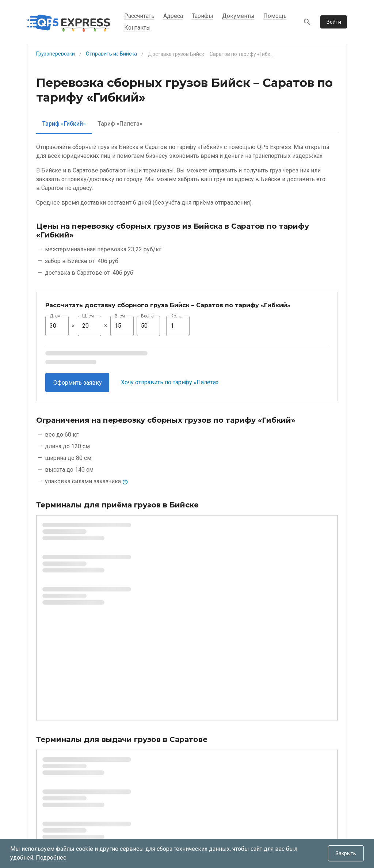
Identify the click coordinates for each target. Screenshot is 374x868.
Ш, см (88, 316)
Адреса (173, 16)
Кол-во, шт (178, 316)
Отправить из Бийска (111, 54)
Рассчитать (139, 16)
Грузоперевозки (56, 54)
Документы (238, 16)
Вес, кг (148, 316)
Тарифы (203, 16)
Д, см (55, 316)
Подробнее (51, 858)
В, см (120, 316)
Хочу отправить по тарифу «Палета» (170, 382)
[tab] (64, 124)
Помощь (275, 16)
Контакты (138, 28)
